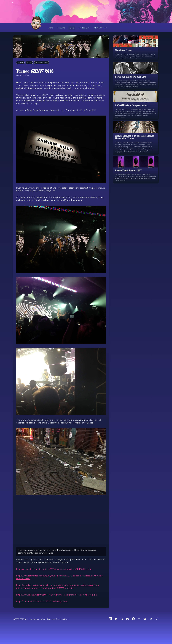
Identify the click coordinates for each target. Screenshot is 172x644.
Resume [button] (62, 28)
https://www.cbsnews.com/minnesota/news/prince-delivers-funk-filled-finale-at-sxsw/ (57, 595)
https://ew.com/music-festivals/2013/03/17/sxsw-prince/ (42, 602)
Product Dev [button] (84, 28)
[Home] (36, 23)
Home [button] (50, 28)
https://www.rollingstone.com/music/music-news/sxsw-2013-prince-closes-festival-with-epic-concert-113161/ (60, 577)
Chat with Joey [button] (100, 28)
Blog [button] (72, 28)
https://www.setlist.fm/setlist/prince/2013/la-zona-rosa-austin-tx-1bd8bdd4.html (54, 569)
